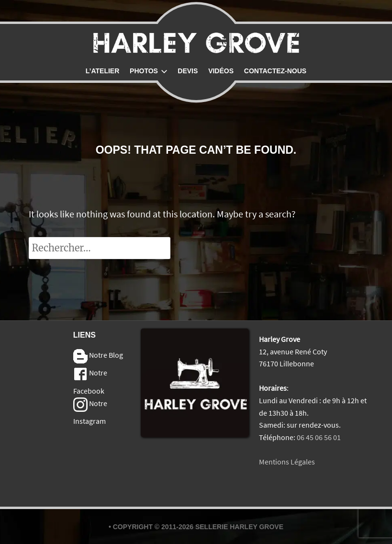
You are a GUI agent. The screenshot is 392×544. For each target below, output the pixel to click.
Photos (148, 71)
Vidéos (221, 71)
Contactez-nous (275, 71)
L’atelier (103, 71)
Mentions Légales (287, 462)
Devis (188, 71)
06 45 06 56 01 (319, 437)
